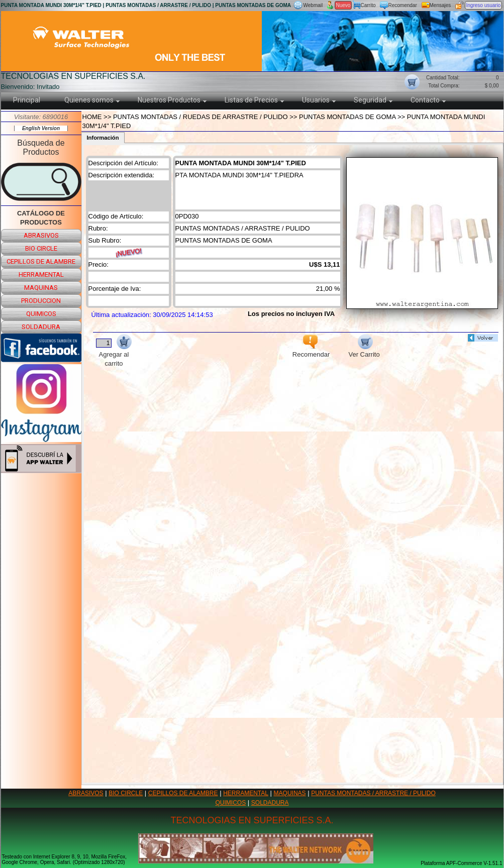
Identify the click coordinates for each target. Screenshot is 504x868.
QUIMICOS (231, 803)
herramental (41, 275)
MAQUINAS (290, 793)
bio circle (41, 248)
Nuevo (343, 5)
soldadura (41, 327)
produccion (41, 301)
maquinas (41, 288)
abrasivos (41, 235)
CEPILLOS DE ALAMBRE (183, 793)
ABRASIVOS (86, 793)
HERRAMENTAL (246, 793)
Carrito (368, 5)
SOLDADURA (270, 803)
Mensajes (440, 5)
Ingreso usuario (484, 5)
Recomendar (403, 5)
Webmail (313, 5)
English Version (41, 128)
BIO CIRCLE (126, 793)
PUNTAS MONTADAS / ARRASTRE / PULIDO (373, 793)
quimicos (41, 314)
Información (103, 138)
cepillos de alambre (41, 261)
